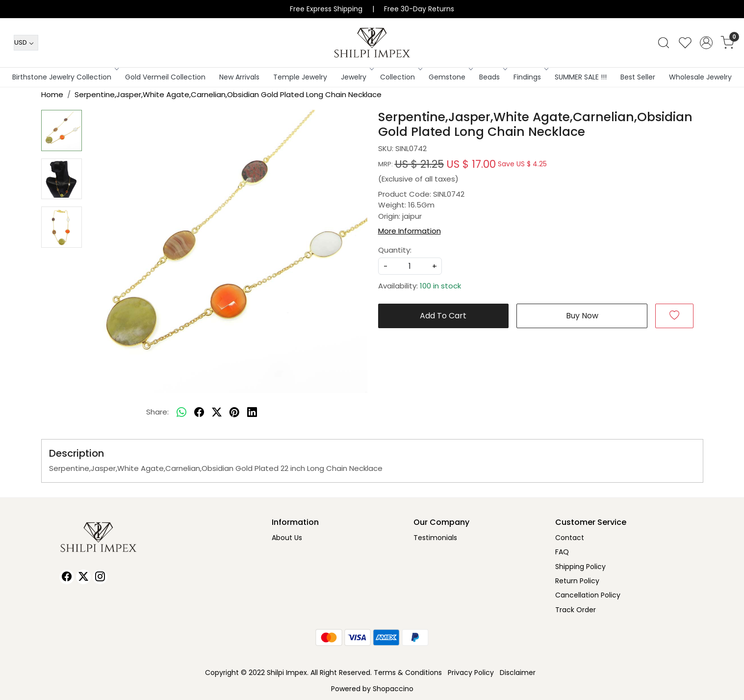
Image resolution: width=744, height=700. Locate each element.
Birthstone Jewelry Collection (65, 77)
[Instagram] (100, 577)
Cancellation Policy (588, 595)
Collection (400, 77)
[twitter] (217, 412)
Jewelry (357, 77)
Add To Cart (443, 316)
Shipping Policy (580, 567)
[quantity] (410, 266)
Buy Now (582, 316)
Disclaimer (518, 673)
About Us (287, 538)
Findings (530, 77)
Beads (492, 77)
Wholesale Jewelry (700, 77)
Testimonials (435, 538)
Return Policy (577, 581)
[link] (664, 43)
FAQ (562, 552)
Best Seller (638, 77)
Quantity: (395, 250)
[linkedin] (252, 412)
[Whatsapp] (181, 412)
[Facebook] (67, 577)
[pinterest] (234, 412)
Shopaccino (393, 689)
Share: (157, 412)
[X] (83, 577)
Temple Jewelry (300, 77)
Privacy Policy (471, 673)
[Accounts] (706, 43)
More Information (410, 231)
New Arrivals (239, 77)
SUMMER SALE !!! (581, 77)
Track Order (576, 610)
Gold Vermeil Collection (165, 77)
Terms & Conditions (408, 673)
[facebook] (199, 412)
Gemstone (450, 77)
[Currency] (26, 43)
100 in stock (440, 286)
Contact (570, 538)
